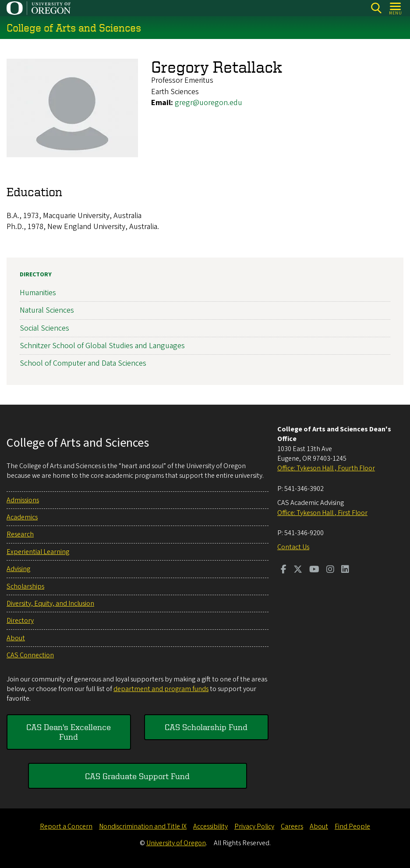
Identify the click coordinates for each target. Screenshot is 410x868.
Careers (292, 826)
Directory (36, 275)
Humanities (38, 293)
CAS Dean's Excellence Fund (69, 732)
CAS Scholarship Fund (206, 727)
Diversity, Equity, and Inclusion (50, 603)
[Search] (376, 8)
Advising (18, 569)
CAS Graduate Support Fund (137, 776)
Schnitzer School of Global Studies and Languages (102, 345)
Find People (352, 826)
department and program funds (161, 689)
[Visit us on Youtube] (314, 570)
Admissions (23, 500)
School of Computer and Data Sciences (83, 363)
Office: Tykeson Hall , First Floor (322, 513)
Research (20, 534)
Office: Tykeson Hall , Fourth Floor (326, 468)
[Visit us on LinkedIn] (345, 570)
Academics (22, 517)
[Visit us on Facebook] (284, 570)
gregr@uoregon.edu (209, 103)
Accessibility (210, 826)
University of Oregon (176, 843)
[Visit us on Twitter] (298, 570)
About (16, 638)
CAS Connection (30, 655)
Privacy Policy (254, 826)
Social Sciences (44, 328)
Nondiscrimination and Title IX (143, 826)
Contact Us (293, 547)
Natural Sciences (47, 310)
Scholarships (25, 586)
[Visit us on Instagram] (330, 570)
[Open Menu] (396, 8)
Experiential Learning (38, 552)
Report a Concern (66, 826)
